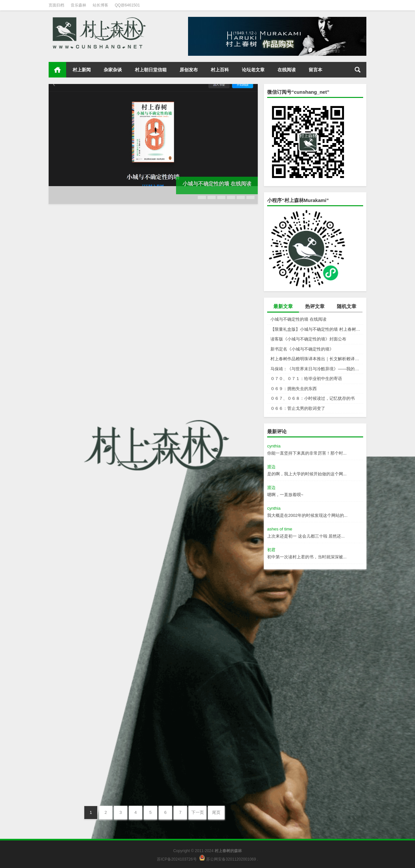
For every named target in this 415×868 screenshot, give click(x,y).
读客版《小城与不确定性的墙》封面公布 (308, 339)
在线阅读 (287, 70)
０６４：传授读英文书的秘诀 (193, 777)
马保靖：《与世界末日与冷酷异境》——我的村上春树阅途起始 (317, 369)
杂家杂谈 (113, 70)
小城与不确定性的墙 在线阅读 (298, 319)
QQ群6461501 (127, 5)
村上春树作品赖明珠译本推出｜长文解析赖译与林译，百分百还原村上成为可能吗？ (317, 359)
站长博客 (101, 5)
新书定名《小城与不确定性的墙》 (302, 349)
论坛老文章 (253, 70)
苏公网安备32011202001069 (231, 859)
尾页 (216, 812)
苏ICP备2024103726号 (177, 859)
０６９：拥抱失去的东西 (294, 389)
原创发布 (189, 70)
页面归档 (56, 5)
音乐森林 (78, 5)
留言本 (315, 70)
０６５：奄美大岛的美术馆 (83, 777)
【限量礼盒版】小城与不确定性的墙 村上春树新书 (317, 329)
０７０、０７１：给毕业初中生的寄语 (306, 379)
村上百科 (220, 70)
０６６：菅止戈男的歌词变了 (298, 408)
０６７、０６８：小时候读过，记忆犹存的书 (313, 398)
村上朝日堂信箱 (151, 70)
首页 (57, 70)
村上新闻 (82, 70)
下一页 (198, 812)
